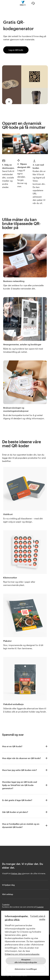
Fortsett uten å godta (38, 918)
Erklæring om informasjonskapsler (22, 954)
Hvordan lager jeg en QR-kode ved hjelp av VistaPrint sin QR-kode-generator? (20, 785)
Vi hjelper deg (25, 885)
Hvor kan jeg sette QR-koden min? (19, 770)
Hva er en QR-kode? (12, 746)
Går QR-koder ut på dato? (15, 812)
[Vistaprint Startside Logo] (23, 3)
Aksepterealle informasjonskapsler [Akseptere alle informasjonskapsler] (26, 961)
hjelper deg (16, 873)
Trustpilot (6, 904)
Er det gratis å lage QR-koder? (17, 800)
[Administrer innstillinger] (26, 969)
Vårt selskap (25, 894)
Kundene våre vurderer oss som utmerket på (23, 907)
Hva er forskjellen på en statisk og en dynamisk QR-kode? (21, 825)
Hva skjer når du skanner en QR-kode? (21, 758)
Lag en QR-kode (16, 50)
